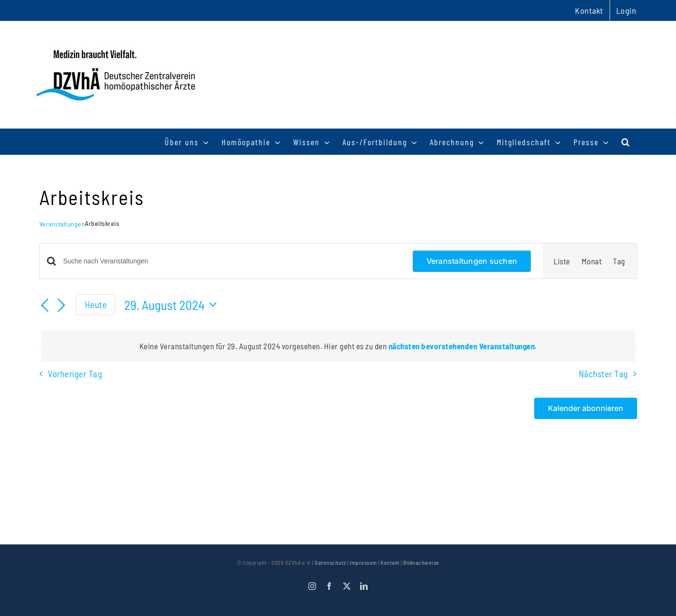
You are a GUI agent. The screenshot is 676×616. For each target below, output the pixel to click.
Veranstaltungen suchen (472, 261)
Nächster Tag (603, 374)
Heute (96, 304)
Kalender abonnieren (586, 408)
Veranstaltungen (62, 224)
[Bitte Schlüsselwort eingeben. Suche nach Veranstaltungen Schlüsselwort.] (232, 261)
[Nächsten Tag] (61, 306)
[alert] (338, 346)
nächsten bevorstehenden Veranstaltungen (462, 346)
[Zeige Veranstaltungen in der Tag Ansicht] (619, 261)
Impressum (363, 562)
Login (626, 10)
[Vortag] (45, 306)
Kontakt (390, 562)
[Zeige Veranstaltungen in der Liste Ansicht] (562, 261)
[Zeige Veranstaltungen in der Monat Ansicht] (592, 261)
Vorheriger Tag (75, 374)
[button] (626, 142)
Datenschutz (330, 562)
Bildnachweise (421, 562)
